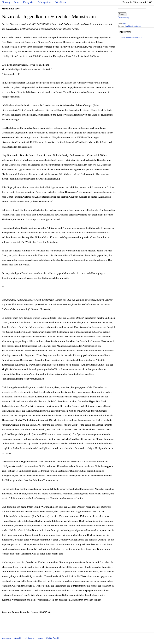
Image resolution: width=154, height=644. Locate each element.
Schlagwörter (45, 2)
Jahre (16, 2)
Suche (122, 14)
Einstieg (6, 2)
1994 (124, 24)
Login (40, 638)
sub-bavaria (29, 638)
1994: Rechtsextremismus (131, 38)
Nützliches (61, 2)
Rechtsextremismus (133, 26)
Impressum (6, 638)
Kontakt (18, 638)
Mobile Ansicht (53, 638)
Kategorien (29, 2)
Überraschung (123, 18)
